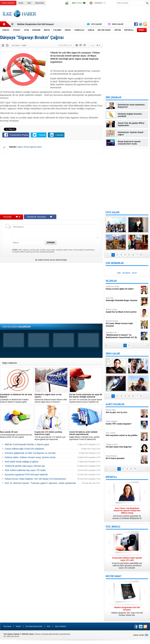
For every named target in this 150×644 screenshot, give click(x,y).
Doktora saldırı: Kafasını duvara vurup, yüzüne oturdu (30, 457)
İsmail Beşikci (123, 457)
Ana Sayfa (7, 626)
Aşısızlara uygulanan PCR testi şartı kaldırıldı (26, 475)
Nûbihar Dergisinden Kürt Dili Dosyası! (36, 24)
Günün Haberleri (8, 3)
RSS (48, 626)
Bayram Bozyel (123, 324)
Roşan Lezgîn (123, 311)
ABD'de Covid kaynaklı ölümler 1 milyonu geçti (27, 444)
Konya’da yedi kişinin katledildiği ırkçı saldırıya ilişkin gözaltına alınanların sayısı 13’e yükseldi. (127, 563)
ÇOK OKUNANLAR (115, 263)
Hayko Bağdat (123, 423)
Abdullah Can (123, 335)
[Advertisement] (94, 16)
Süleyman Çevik (123, 288)
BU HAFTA (126, 273)
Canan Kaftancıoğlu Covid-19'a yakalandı (24, 449)
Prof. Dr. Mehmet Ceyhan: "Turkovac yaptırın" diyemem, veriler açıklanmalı (40, 483)
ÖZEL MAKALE (113, 527)
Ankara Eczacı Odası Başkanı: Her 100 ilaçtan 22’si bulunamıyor (35, 479)
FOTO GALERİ (112, 212)
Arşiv (29, 3)
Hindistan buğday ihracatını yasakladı (130, 115)
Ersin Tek (123, 299)
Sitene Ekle (39, 3)
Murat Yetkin (123, 411)
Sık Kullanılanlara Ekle (34, 626)
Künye (21, 3)
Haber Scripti (139, 635)
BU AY (135, 273)
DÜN (119, 273)
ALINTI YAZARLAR (115, 404)
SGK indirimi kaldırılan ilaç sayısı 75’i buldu (25, 470)
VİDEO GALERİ (113, 354)
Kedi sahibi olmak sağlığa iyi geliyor (22, 462)
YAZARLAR (111, 281)
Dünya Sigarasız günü (33, 147)
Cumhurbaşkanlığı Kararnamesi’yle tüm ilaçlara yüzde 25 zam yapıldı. (17, 434)
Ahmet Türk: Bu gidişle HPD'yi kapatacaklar (131, 124)
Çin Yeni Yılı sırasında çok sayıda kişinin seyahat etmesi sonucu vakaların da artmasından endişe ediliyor (86, 398)
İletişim (18, 626)
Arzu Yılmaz (123, 434)
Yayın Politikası (60, 626)
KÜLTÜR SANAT (114, 576)
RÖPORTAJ (111, 477)
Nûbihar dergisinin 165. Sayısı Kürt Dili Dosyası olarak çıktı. (127, 611)
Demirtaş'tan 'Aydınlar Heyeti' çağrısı (131, 133)
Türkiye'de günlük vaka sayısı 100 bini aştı (25, 466)
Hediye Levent (123, 446)
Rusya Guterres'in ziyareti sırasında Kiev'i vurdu (129, 143)
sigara (20, 147)
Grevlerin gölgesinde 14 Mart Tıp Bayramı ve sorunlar (30, 453)
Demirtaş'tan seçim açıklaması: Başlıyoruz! (131, 106)
